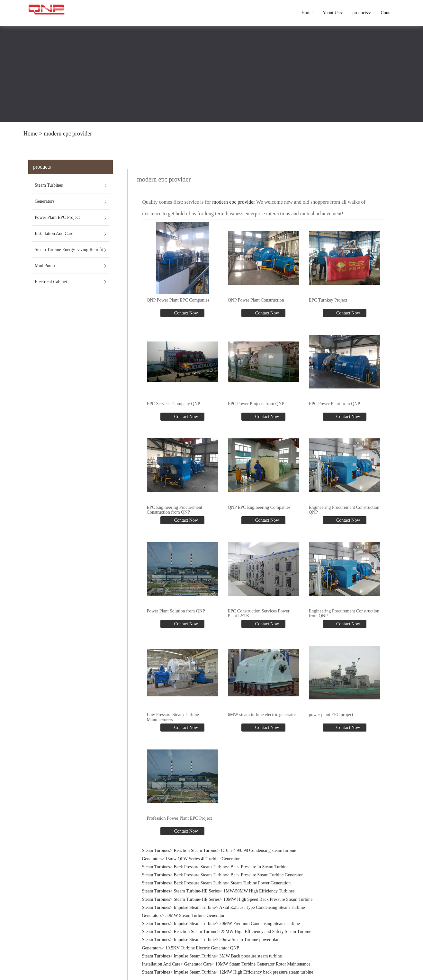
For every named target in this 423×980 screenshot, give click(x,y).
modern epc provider (68, 134)
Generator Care (198, 964)
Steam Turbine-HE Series (197, 891)
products (362, 13)
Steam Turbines (49, 185)
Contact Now (185, 313)
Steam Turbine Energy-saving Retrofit (69, 250)
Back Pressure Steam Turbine (200, 867)
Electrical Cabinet (51, 282)
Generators (45, 201)
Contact (388, 13)
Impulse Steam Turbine (195, 907)
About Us (332, 13)
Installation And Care (54, 233)
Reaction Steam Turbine (195, 850)
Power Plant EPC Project (57, 217)
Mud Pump (45, 266)
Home (307, 13)
